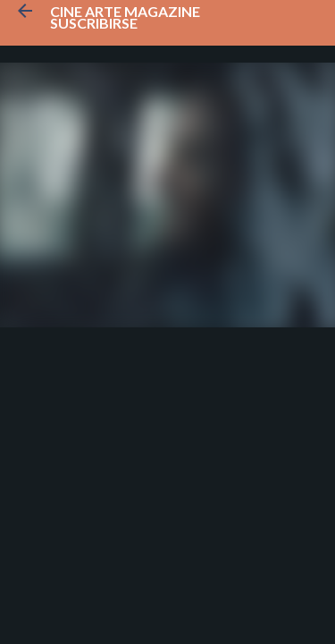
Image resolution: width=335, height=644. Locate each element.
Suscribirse (94, 23)
